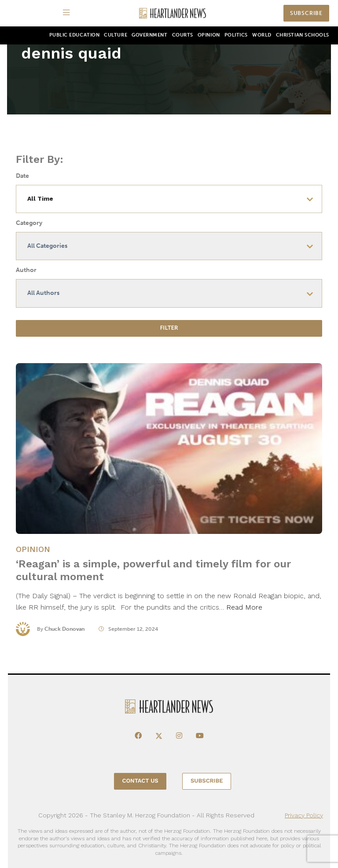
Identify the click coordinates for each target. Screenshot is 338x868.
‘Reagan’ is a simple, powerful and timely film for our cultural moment (153, 574)
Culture (116, 35)
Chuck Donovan (64, 633)
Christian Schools (303, 35)
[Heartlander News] (173, 13)
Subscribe (306, 13)
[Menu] (68, 13)
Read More (244, 611)
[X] (159, 736)
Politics (236, 35)
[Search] (274, 13)
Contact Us (140, 781)
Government (149, 35)
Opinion (209, 35)
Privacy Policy (304, 815)
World (262, 35)
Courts (183, 35)
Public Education (75, 35)
